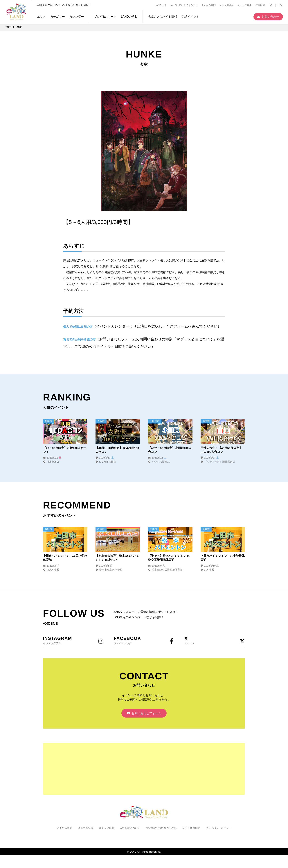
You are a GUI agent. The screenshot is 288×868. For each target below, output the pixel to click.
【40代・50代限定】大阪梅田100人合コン (117, 450)
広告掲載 (261, 5)
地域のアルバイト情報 (162, 16)
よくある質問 (209, 5)
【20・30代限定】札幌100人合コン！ (65, 450)
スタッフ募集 (245, 5)
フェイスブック (144, 640)
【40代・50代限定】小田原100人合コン (170, 450)
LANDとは (161, 5)
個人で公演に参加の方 (78, 327)
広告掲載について (130, 829)
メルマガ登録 (227, 5)
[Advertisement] (144, 770)
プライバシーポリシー (218, 829)
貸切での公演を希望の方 (79, 339)
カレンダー (76, 16)
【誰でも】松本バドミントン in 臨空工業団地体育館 (169, 558)
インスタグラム (73, 640)
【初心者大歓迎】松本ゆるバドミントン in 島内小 (118, 558)
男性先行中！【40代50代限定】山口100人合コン (222, 450)
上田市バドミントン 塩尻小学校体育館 (65, 558)
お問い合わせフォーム (144, 714)
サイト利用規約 (191, 829)
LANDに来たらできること (184, 5)
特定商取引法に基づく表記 (161, 829)
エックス (215, 640)
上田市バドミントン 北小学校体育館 (223, 558)
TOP (8, 27)
